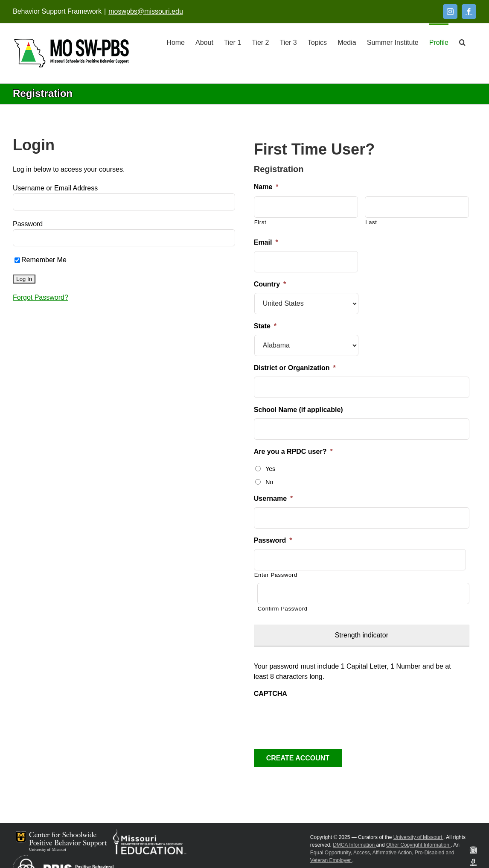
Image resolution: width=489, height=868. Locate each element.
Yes (270, 469)
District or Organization (295, 368)
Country (270, 284)
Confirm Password (283, 609)
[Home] (176, 42)
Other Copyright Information (418, 845)
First (261, 222)
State (265, 326)
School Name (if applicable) (298, 410)
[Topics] (317, 42)
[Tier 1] (233, 42)
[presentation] (319, 719)
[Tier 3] (288, 42)
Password (28, 224)
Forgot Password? (41, 297)
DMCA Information (354, 845)
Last (371, 222)
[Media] (347, 42)
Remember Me (41, 260)
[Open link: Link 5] (71, 53)
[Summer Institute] (393, 42)
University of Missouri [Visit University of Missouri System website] (418, 837)
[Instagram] (450, 12)
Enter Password (276, 575)
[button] (462, 42)
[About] (204, 42)
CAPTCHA (271, 694)
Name (266, 187)
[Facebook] (469, 12)
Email (266, 242)
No (269, 482)
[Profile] (439, 42)
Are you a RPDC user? (293, 452)
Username (274, 498)
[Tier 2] (260, 42)
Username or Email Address (55, 188)
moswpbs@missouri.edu (146, 11)
